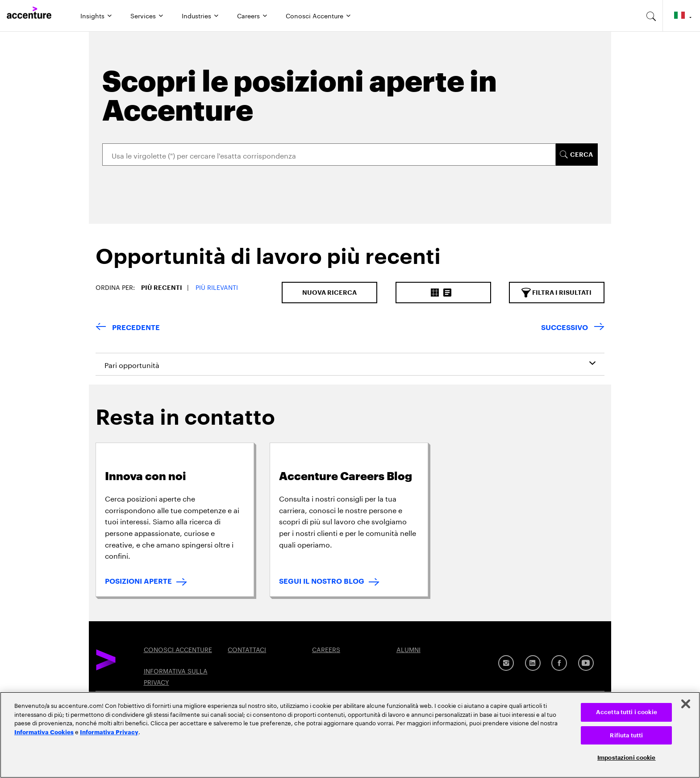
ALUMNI (408, 649)
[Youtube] (586, 663)
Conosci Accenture (315, 15)
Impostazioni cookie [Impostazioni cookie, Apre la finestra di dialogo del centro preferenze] (626, 758)
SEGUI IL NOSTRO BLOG (322, 581)
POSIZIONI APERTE (138, 581)
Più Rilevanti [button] (217, 287)
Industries (196, 15)
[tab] (265, 264)
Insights (92, 15)
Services (143, 15)
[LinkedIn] (533, 663)
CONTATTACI (247, 649)
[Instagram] (506, 663)
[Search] (329, 155)
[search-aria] (651, 16)
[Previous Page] (128, 328)
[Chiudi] (686, 704)
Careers (248, 15)
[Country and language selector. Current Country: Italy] (681, 16)
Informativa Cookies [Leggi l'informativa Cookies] (44, 732)
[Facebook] (559, 663)
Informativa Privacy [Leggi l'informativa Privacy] (109, 732)
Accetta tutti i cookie (627, 712)
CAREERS (326, 649)
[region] (350, 735)
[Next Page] (573, 328)
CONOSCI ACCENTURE (178, 649)
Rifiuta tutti (626, 735)
